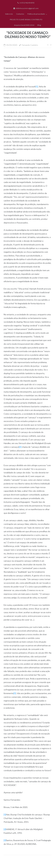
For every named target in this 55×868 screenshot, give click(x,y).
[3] (15, 693)
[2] (20, 447)
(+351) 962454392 (27, 3)
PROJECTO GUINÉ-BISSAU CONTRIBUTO (26, 19)
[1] (37, 86)
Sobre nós (9, 14)
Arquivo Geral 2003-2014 (24, 25)
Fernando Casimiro (30, 45)
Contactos (20, 14)
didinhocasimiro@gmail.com (27, 8)
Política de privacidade (36, 14)
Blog (39, 25)
